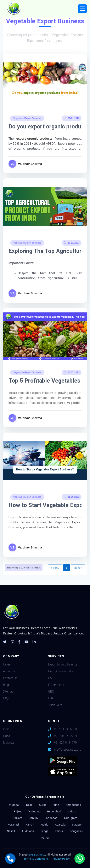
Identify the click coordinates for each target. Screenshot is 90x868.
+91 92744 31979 (65, 743)
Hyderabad (54, 811)
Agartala (60, 824)
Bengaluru (77, 831)
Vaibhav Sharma (30, 164)
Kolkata (18, 818)
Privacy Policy (61, 859)
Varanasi (13, 824)
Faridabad (51, 818)
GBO (51, 691)
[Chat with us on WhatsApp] (80, 859)
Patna (45, 838)
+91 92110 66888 (65, 729)
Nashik (11, 831)
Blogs (7, 685)
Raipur (59, 831)
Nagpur (77, 824)
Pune (56, 805)
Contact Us (10, 678)
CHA (51, 698)
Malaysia (8, 743)
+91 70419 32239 (65, 736)
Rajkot (18, 811)
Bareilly (33, 818)
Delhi (29, 805)
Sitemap (8, 691)
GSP (51, 678)
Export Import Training (62, 664)
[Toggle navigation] (82, 9)
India (6, 729)
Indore (72, 811)
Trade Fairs (55, 705)
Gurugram (71, 818)
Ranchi (30, 824)
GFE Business (37, 854)
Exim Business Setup (61, 671)
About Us (9, 671)
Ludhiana (28, 831)
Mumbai (14, 805)
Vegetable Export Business (27, 118)
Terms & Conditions (36, 859)
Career (7, 664)
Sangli (44, 831)
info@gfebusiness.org (67, 749)
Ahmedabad (73, 805)
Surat (43, 805)
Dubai (7, 736)
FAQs (6, 698)
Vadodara (34, 811)
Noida (44, 824)
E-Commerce (56, 685)
